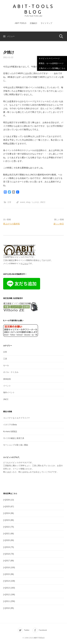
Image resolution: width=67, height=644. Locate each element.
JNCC (43, 202)
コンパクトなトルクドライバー (17, 418)
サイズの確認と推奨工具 (14, 438)
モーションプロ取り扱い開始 (16, 445)
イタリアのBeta (10, 425)
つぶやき (35, 202)
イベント (7, 386)
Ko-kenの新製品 (10, 432)
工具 (5, 359)
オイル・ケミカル (11, 372)
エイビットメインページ (49, 58)
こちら (25, 264)
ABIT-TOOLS (21, 23)
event (22, 202)
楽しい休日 (59, 224)
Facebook (43, 630)
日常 (9, 202)
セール (6, 365)
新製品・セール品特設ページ (51, 63)
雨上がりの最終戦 (11, 224)
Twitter (27, 630)
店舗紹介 (34, 23)
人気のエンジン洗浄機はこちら (52, 68)
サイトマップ (46, 23)
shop (28, 202)
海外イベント (9, 392)
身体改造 (7, 379)
